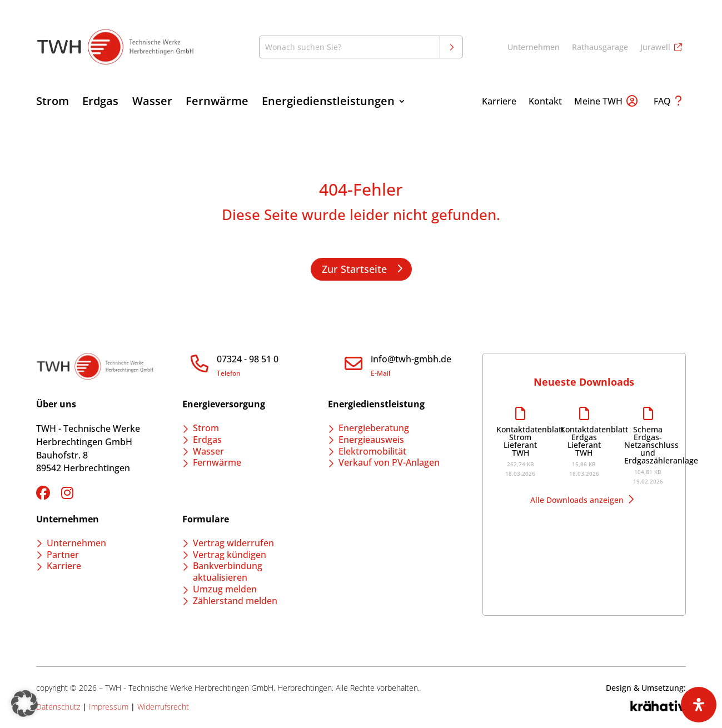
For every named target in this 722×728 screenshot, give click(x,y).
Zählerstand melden (235, 601)
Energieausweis (371, 440)
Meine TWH (598, 102)
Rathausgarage (600, 48)
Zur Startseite (354, 269)
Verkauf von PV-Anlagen (389, 462)
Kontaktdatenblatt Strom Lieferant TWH (520, 441)
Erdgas (100, 103)
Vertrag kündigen (230, 555)
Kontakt (545, 102)
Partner (63, 555)
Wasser (152, 103)
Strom (53, 103)
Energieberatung (374, 428)
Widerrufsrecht (163, 707)
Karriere (499, 102)
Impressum (109, 707)
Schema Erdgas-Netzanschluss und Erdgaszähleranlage (648, 445)
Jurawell (655, 48)
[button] (24, 704)
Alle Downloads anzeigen (577, 500)
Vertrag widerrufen (233, 543)
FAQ (662, 102)
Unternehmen (534, 48)
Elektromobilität (372, 451)
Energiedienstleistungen (328, 103)
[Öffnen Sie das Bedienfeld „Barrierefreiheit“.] (699, 705)
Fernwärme (217, 103)
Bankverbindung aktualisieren (228, 572)
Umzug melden (225, 589)
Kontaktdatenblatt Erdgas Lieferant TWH (584, 441)
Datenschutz (58, 707)
